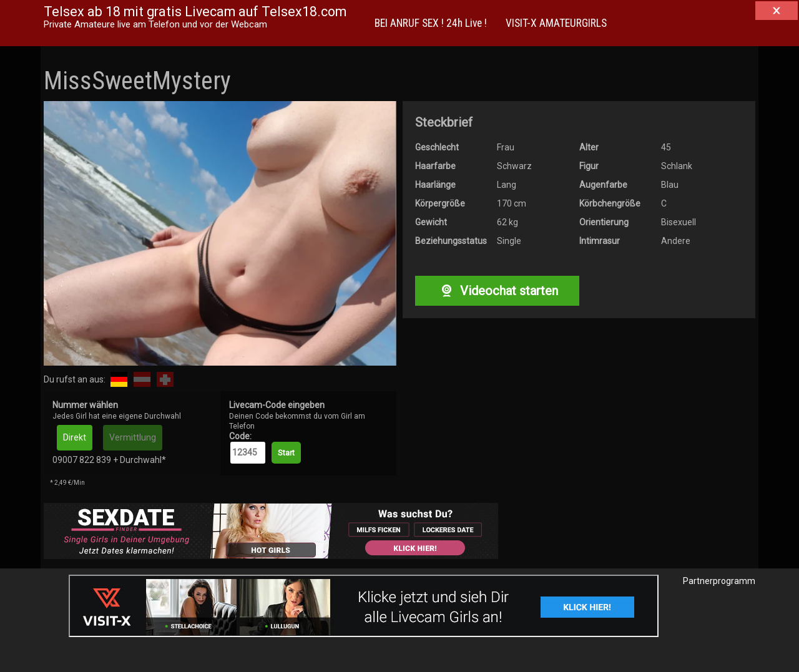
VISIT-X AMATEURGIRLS (556, 23)
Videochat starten (497, 291)
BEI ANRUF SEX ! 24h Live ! (431, 23)
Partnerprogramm (719, 581)
